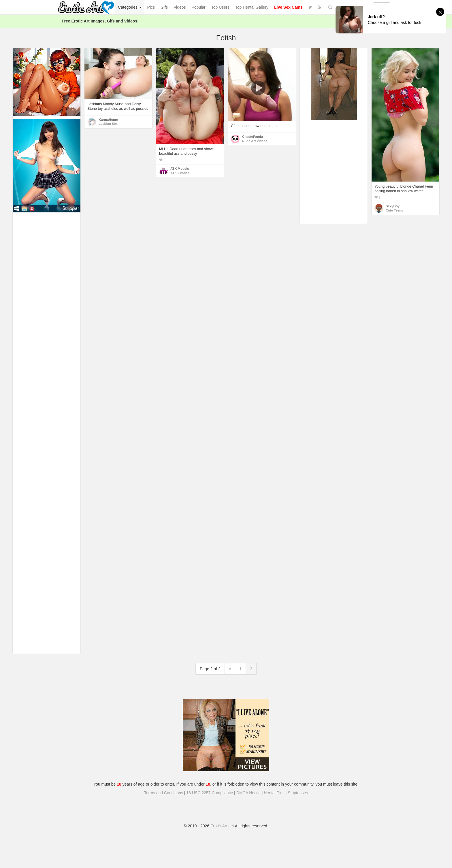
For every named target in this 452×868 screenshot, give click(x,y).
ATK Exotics (180, 173)
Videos (180, 7)
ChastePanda (253, 137)
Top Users (220, 7)
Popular (199, 7)
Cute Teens (394, 210)
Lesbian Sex (108, 124)
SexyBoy (393, 206)
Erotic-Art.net (222, 826)
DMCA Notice (248, 793)
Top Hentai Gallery (252, 7)
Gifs (164, 7)
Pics (151, 7)
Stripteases (298, 793)
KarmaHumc (108, 120)
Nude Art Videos (255, 141)
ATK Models (180, 169)
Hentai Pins (274, 793)
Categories (130, 7)
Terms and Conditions (164, 793)
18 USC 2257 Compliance (210, 793)
